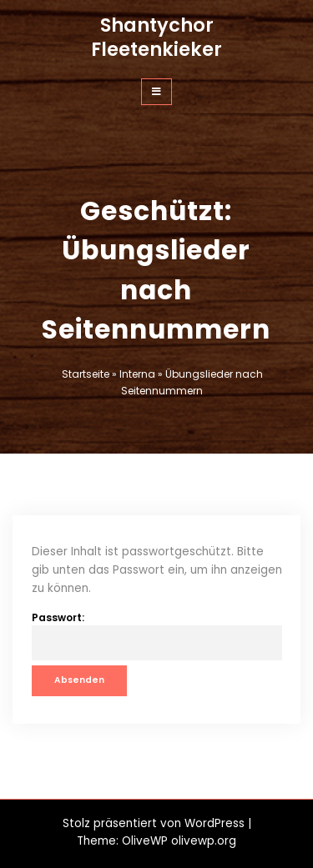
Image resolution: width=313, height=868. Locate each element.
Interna (137, 374)
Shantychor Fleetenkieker (156, 37)
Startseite (86, 374)
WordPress (215, 823)
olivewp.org (204, 841)
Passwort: (157, 635)
